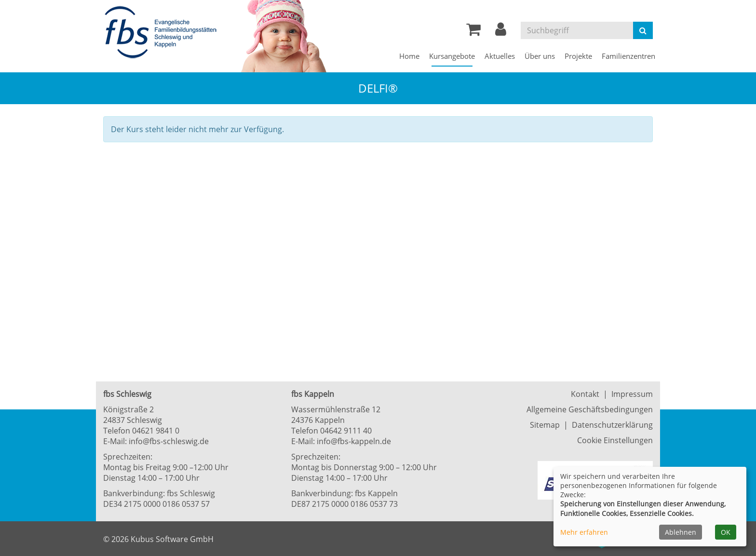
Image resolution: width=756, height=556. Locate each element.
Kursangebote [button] (452, 56)
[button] (501, 32)
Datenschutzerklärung (612, 425)
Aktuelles (500, 56)
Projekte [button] (578, 56)
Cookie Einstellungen (615, 440)
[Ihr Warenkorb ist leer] (473, 32)
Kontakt (585, 394)
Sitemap (545, 425)
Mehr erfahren (584, 532)
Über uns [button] (540, 56)
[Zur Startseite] (163, 33)
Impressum (632, 394)
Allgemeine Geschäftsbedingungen (590, 409)
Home (409, 56)
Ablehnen (681, 532)
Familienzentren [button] (628, 56)
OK (726, 532)
